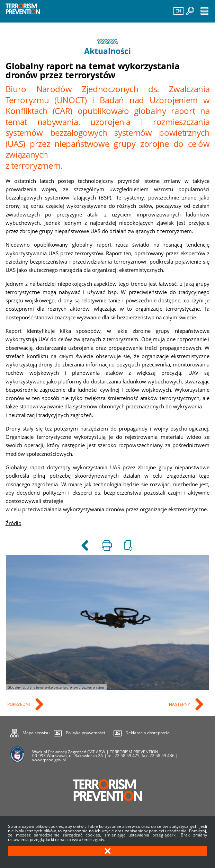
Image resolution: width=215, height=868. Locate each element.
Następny (180, 705)
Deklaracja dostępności (148, 733)
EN (178, 11)
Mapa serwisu (30, 732)
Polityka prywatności (85, 733)
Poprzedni (19, 705)
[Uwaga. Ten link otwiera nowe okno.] (106, 546)
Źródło (14, 523)
